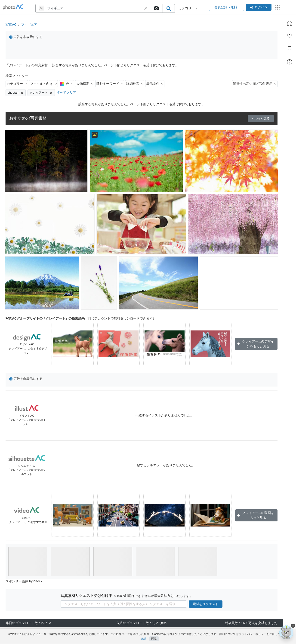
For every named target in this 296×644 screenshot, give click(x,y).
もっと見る (261, 118)
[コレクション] (290, 48)
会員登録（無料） (227, 7)
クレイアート (41, 93)
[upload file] (156, 8)
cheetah (16, 93)
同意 (154, 639)
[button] (146, 8)
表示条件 (155, 84)
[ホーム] (290, 23)
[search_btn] (169, 8)
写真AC (11, 25)
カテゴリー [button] (188, 8)
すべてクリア (66, 92)
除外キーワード (110, 84)
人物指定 (85, 84)
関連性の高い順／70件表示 (255, 84)
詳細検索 (135, 84)
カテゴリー (17, 84)
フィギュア (29, 25)
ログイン (259, 7)
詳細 (143, 639)
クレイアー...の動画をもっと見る (256, 515)
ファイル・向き (43, 84)
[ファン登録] (290, 36)
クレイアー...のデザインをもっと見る (256, 344)
